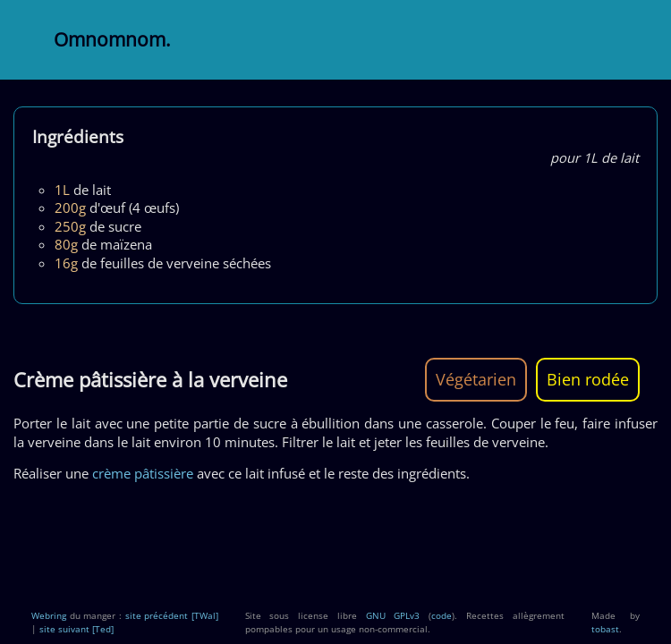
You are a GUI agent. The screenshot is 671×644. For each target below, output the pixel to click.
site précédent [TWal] (172, 615)
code (442, 615)
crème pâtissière (143, 473)
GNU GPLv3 (393, 615)
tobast (605, 629)
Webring (49, 615)
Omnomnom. (112, 39)
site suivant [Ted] (76, 629)
